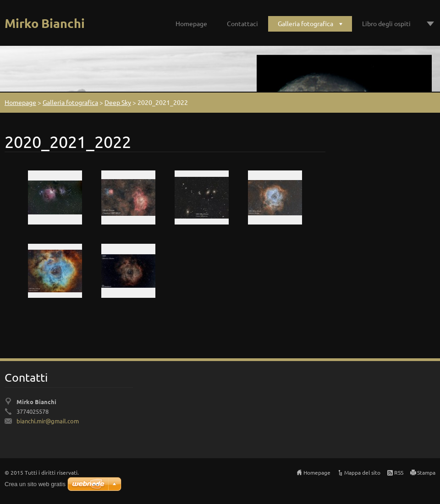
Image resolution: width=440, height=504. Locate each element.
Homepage (191, 23)
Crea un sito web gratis (35, 484)
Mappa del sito (362, 472)
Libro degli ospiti (386, 23)
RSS (399, 472)
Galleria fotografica (305, 23)
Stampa (426, 472)
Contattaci (242, 23)
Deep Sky (118, 102)
